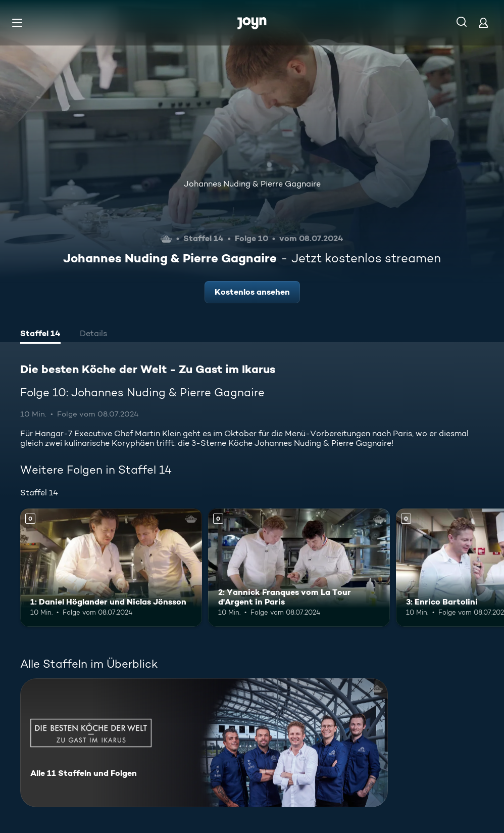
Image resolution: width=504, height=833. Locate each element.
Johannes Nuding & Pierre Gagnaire (252, 184)
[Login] (483, 22)
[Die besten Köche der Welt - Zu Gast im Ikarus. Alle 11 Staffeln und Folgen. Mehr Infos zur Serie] (204, 743)
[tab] (40, 335)
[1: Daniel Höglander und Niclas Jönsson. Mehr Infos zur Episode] (111, 568)
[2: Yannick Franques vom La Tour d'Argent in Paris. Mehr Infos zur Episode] (299, 568)
